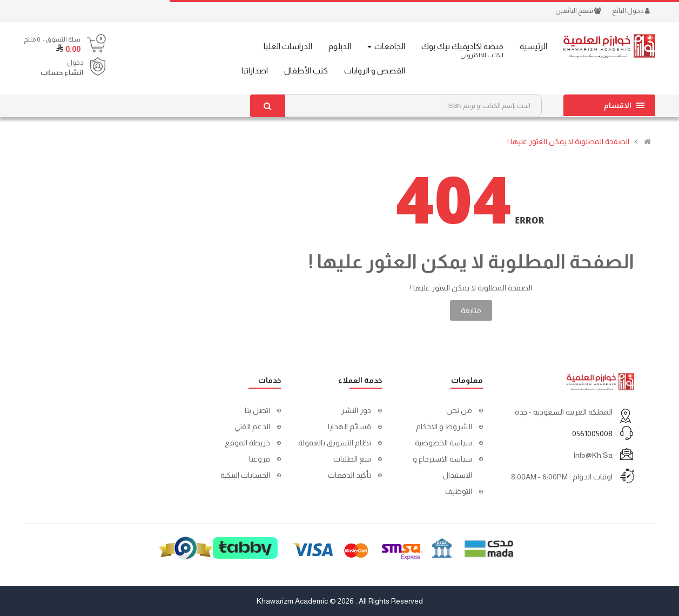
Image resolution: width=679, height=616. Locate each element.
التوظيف (459, 491)
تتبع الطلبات (352, 459)
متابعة (471, 310)
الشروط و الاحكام (444, 427)
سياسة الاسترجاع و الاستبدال (442, 467)
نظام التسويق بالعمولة (335, 443)
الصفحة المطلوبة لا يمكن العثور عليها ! (568, 141)
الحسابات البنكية (245, 475)
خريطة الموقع (247, 443)
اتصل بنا (257, 410)
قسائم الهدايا (349, 427)
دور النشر (356, 410)
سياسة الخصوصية (443, 443)
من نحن (459, 410)
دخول (75, 63)
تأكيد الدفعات (349, 475)
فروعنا (260, 459)
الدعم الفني (252, 427)
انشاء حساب (62, 72)
